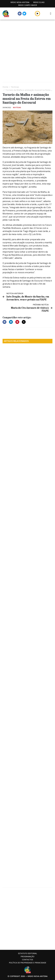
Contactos (28, 960)
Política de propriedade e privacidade (28, 963)
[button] (4, 322)
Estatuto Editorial (28, 953)
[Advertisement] (27, 51)
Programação (27, 956)
